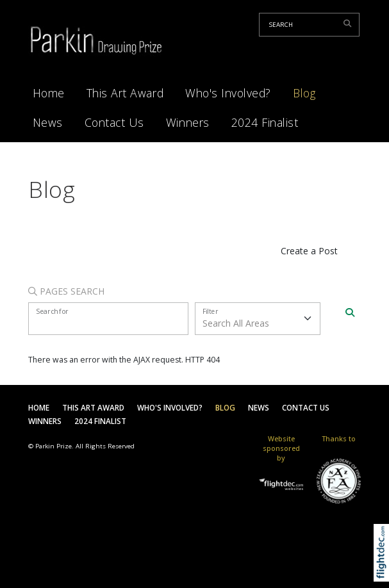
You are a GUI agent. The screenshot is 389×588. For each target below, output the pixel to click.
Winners (188, 122)
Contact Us (114, 122)
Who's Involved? (228, 93)
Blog (304, 93)
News (48, 122)
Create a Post (309, 251)
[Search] (350, 313)
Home (49, 93)
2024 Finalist (265, 122)
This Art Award (125, 93)
